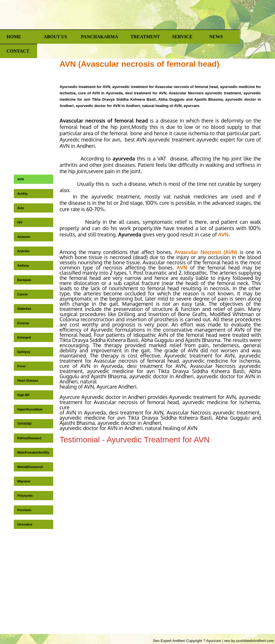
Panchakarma (99, 37)
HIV (20, 222)
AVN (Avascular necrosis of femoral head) (140, 64)
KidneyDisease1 (29, 438)
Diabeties (24, 309)
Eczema (23, 323)
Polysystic (25, 496)
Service (182, 37)
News (216, 37)
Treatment (145, 37)
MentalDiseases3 (30, 467)
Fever (21, 366)
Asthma (23, 265)
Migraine (24, 481)
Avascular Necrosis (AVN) (206, 252)
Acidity (23, 194)
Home (14, 37)
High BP (23, 395)
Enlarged (24, 337)
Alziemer (24, 237)
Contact (18, 51)
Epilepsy (24, 352)
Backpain (24, 280)
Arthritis (23, 251)
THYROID (24, 424)
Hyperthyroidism (30, 409)
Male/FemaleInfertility (33, 452)
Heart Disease (28, 381)
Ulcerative (25, 524)
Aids (21, 208)
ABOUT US (55, 37)
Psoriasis (24, 510)
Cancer (23, 294)
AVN (20, 179)
